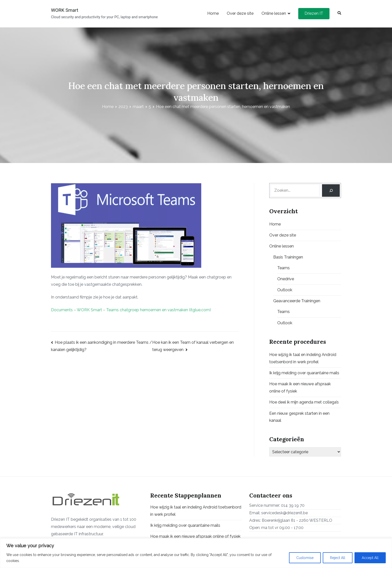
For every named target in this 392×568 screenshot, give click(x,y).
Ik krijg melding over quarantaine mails (304, 373)
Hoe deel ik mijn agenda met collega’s (304, 402)
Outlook (285, 290)
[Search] (331, 190)
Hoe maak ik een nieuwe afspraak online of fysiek (300, 387)
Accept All (370, 558)
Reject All (338, 558)
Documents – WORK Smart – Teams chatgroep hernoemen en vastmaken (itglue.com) (131, 310)
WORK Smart (65, 10)
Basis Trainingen (288, 257)
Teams (283, 268)
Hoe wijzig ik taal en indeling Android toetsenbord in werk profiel (303, 358)
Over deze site (240, 13)
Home (213, 13)
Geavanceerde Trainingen (297, 301)
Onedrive (286, 279)
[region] (196, 553)
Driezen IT (314, 13)
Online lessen (274, 13)
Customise (305, 558)
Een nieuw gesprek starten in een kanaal (299, 417)
